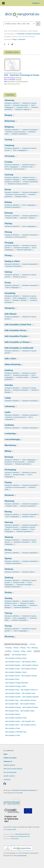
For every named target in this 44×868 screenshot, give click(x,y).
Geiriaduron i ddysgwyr (23, 109)
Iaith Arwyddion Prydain (17, 336)
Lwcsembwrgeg (13, 439)
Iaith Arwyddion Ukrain (12, 725)
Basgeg (9, 115)
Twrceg (8, 626)
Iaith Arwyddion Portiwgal (13, 707)
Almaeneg (9, 100)
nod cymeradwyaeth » (20, 856)
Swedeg (8, 598)
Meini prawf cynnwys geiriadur (13, 769)
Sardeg (23, 651)
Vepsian (29, 651)
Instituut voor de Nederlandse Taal (20, 836)
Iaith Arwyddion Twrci (28, 721)
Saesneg (9, 522)
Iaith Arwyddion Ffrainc (12, 679)
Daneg (8, 189)
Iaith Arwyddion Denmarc (29, 669)
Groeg (8, 283)
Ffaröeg (8, 224)
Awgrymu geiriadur (9, 765)
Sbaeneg (9, 537)
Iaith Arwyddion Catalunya (30, 665)
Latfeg (8, 398)
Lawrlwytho (7, 780)
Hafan (5, 754)
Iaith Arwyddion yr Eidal (12, 735)
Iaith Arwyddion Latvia (12, 700)
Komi (28, 648)
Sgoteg (8, 558)
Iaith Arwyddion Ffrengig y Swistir (16, 686)
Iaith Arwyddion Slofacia (13, 714)
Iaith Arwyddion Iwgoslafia (30, 697)
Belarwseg (11, 121)
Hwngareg (11, 308)
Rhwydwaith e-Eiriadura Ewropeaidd (28, 34)
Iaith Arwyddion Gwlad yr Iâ (29, 690)
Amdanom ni (8, 761)
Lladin (8, 412)
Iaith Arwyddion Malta (12, 704)
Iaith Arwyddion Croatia (12, 669)
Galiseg (8, 272)
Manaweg (34, 648)
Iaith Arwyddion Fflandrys (29, 676)
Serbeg (8, 550)
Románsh (10, 495)
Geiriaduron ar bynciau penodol (16, 132)
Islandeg (9, 385)
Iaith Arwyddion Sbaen (27, 711)
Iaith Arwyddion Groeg (12, 690)
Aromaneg (8, 648)
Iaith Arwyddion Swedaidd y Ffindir (16, 718)
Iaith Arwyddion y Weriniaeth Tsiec (16, 732)
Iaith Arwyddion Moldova (28, 704)
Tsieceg (8, 613)
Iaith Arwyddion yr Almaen (18, 342)
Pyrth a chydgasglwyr (21, 150)
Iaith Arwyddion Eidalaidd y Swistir (16, 672)
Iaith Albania (11, 314)
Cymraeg (36, 3)
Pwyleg (8, 482)
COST (9, 827)
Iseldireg (9, 370)
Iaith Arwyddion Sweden (13, 721)
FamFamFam (15, 839)
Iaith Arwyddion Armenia (13, 662)
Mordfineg (8, 651)
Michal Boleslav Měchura (23, 834)
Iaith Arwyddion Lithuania (28, 700)
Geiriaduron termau (29, 165)
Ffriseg (9, 255)
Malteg (9, 451)
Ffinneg (8, 232)
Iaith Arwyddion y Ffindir (13, 728)
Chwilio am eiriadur (10, 758)
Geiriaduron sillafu (23, 107)
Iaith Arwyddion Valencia (28, 725)
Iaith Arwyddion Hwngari (13, 693)
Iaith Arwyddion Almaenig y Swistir (16, 658)
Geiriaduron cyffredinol (13, 103)
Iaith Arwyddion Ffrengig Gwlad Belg (16, 683)
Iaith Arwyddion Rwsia (12, 711)
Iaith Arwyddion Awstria (29, 662)
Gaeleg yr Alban (12, 261)
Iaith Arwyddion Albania (19, 655)
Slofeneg (9, 578)
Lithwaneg (11, 406)
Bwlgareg (9, 127)
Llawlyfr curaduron (9, 776)
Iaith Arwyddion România (30, 707)
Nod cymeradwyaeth (10, 772)
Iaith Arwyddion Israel (28, 693)
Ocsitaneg (16, 651)
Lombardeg (11, 434)
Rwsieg (8, 512)
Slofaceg (9, 569)
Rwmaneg (9, 501)
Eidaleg (8, 202)
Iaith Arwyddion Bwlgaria (13, 665)
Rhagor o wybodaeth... (19, 39)
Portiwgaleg (10, 470)
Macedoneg (11, 445)
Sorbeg (9, 592)
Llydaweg (9, 425)
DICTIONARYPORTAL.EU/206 (13, 73)
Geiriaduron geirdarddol (20, 134)
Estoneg (9, 213)
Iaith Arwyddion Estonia (12, 676)
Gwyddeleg (10, 293)
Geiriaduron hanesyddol (22, 105)
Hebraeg (23, 648)
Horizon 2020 (12, 830)
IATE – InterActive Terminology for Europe (22, 75)
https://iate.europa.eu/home (12, 84)
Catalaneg (9, 145)
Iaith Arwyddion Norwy (17, 330)
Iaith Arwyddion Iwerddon (13, 697)
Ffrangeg (9, 243)
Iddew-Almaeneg (14, 364)
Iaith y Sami (11, 359)
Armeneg (32, 644)
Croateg (8, 162)
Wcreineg (10, 637)
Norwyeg (9, 457)
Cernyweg (11, 156)
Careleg (10, 140)
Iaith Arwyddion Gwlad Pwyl (19, 325)
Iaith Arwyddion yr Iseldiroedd (19, 348)
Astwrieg (16, 648)
